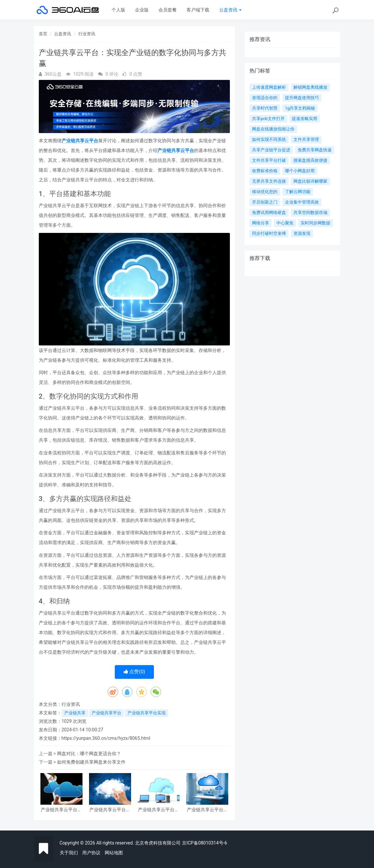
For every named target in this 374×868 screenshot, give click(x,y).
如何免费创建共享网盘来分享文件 (91, 762)
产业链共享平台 (106, 713)
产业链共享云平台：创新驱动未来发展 (61, 810)
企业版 (142, 10)
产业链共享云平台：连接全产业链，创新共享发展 (110, 810)
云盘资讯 (230, 10)
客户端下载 (198, 10)
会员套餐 (168, 10)
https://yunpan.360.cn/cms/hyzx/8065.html (106, 738)
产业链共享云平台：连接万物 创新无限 (158, 810)
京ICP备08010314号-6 (204, 843)
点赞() (135, 672)
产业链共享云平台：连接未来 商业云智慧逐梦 (207, 810)
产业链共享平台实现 (147, 713)
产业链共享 (75, 713)
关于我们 (69, 853)
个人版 (118, 10)
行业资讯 (87, 34)
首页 (43, 34)
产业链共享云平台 (80, 141)
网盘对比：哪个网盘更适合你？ (89, 754)
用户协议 (91, 853)
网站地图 (114, 853)
